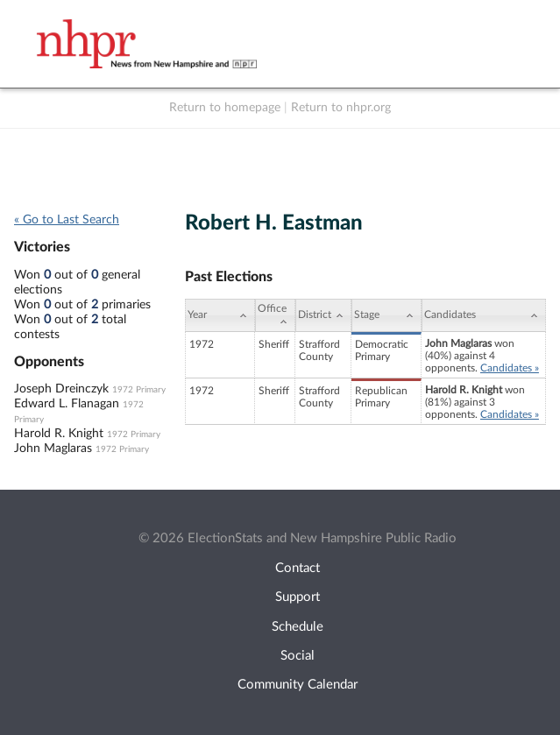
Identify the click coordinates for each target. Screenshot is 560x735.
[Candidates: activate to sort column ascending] (484, 315)
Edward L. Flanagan (67, 404)
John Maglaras (53, 449)
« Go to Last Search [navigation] (67, 220)
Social (298, 656)
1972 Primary (139, 390)
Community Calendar (298, 685)
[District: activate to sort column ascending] (323, 315)
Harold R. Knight (59, 434)
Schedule (298, 627)
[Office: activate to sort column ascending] (275, 315)
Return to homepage (225, 108)
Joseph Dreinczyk (61, 389)
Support (298, 597)
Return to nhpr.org (341, 108)
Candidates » (510, 368)
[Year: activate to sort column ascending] (220, 315)
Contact (298, 568)
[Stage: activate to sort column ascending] (386, 315)
